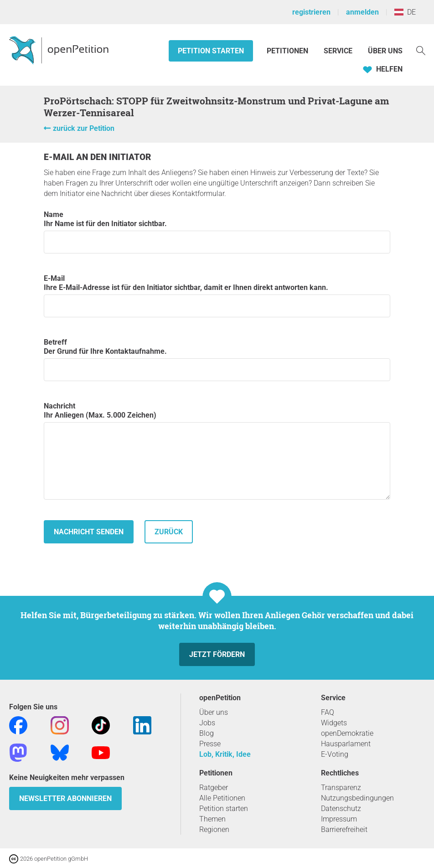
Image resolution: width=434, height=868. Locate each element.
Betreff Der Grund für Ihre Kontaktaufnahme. (217, 359)
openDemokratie (347, 733)
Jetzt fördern (217, 654)
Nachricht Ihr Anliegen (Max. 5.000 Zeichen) (217, 451)
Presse (210, 744)
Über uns (214, 712)
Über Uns (385, 51)
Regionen (214, 829)
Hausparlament (346, 744)
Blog (207, 733)
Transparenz (341, 788)
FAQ (328, 712)
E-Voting (335, 754)
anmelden (362, 12)
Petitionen (288, 51)
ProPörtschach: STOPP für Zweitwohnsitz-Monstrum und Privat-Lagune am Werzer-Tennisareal (217, 107)
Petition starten (211, 51)
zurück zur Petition (84, 128)
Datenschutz (341, 809)
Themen (212, 819)
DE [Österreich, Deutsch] (405, 12)
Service (338, 51)
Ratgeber (214, 788)
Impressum (339, 819)
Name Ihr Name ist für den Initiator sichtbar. (217, 232)
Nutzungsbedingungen (357, 798)
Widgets (334, 723)
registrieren (311, 12)
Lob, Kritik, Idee (225, 754)
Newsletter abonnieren (65, 798)
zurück (169, 532)
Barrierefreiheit (344, 829)
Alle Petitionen (222, 798)
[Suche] (421, 50)
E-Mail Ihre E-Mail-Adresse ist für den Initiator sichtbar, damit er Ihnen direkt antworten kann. (217, 296)
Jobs (207, 723)
